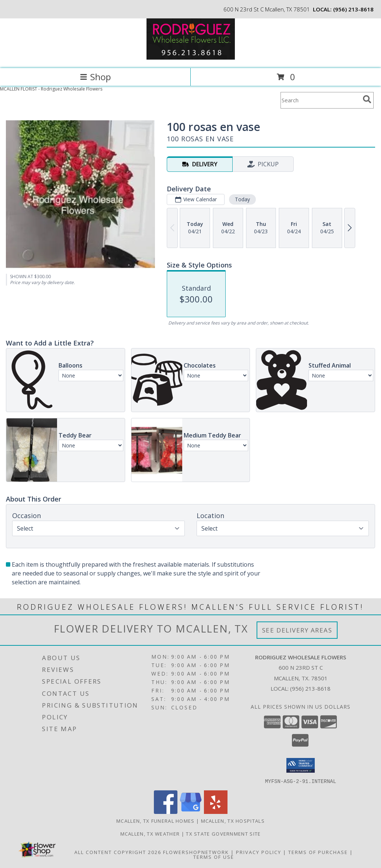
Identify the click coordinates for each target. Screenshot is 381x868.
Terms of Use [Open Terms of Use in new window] (214, 857)
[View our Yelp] (216, 812)
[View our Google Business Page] (191, 812)
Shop (95, 77)
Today (242, 199)
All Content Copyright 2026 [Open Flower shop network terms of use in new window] (118, 852)
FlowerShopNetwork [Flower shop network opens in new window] (196, 852)
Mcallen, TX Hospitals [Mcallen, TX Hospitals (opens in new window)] (233, 821)
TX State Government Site (223, 833)
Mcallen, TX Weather (150, 833)
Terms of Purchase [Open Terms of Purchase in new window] (318, 852)
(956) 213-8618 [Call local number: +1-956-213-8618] (353, 9)
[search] (367, 99)
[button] (301, 765)
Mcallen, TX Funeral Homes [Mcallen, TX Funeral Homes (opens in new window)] (156, 821)
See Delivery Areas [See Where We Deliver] (297, 630)
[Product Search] (320, 100)
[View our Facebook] (166, 812)
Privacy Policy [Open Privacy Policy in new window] (259, 852)
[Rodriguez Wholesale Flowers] (191, 58)
